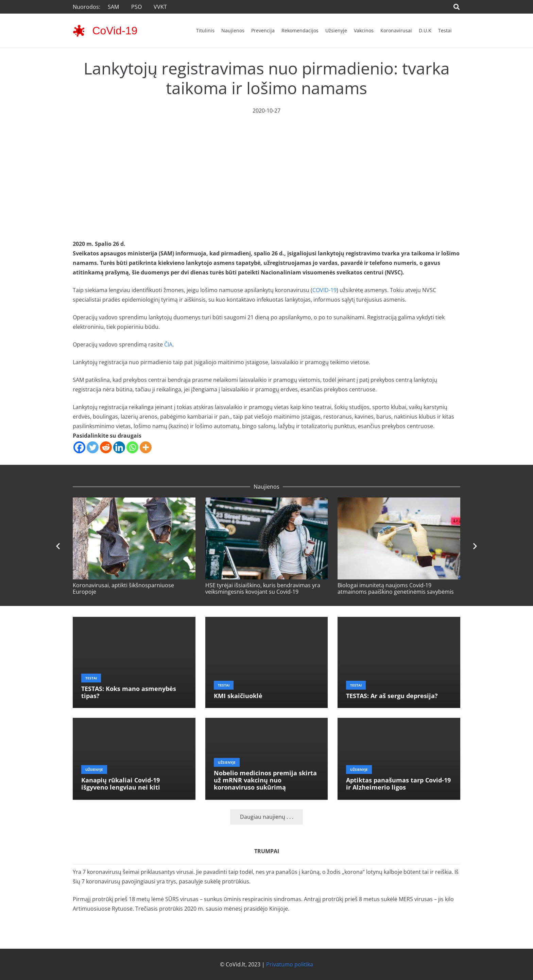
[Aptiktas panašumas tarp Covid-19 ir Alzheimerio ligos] (399, 723)
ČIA (168, 344)
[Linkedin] (119, 447)
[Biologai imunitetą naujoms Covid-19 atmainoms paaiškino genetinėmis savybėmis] (399, 502)
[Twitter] (93, 447)
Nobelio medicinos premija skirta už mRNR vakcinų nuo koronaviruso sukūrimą (265, 780)
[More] (146, 447)
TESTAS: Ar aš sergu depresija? (392, 696)
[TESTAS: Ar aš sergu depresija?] (399, 622)
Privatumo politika (290, 964)
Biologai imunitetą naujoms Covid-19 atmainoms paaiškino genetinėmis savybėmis (396, 588)
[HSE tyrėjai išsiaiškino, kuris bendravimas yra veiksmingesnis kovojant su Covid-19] (267, 502)
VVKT (160, 7)
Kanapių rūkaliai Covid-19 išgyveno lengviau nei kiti (121, 784)
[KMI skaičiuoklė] (267, 622)
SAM (113, 7)
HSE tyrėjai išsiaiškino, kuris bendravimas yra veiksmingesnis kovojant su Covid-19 (263, 588)
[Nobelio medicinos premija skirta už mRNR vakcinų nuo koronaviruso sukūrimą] (267, 723)
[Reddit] (106, 447)
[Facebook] (79, 447)
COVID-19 (324, 290)
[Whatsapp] (132, 447)
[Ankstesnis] (58, 546)
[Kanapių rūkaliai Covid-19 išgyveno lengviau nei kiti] (134, 723)
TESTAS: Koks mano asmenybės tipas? (129, 692)
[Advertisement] (266, 166)
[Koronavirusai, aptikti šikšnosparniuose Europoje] (134, 502)
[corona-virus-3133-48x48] (79, 31)
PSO (136, 7)
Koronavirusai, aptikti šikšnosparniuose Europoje (123, 588)
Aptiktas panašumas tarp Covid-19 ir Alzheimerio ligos (398, 784)
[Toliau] (475, 546)
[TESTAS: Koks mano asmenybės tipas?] (134, 622)
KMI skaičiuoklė (238, 696)
